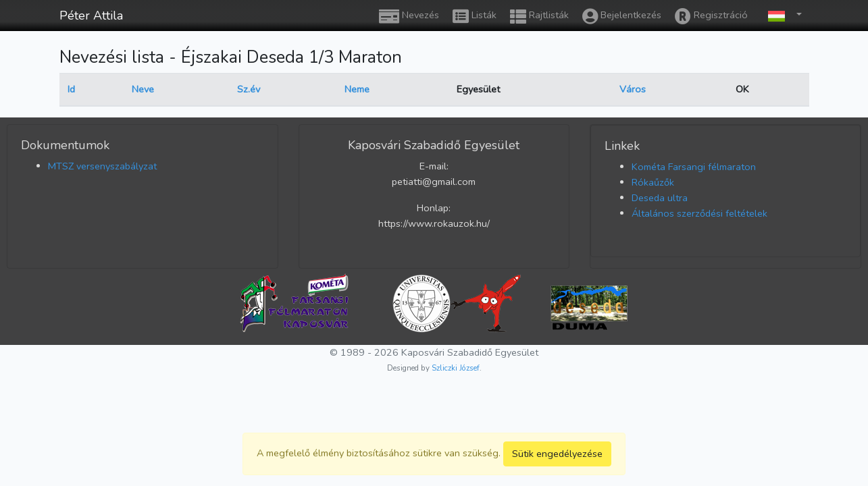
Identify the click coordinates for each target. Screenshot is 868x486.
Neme (357, 89)
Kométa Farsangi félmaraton (694, 167)
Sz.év (249, 89)
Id (71, 89)
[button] (782, 15)
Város (633, 89)
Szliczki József (456, 368)
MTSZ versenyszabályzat (102, 166)
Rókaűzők (653, 182)
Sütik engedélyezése (557, 454)
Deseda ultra (660, 198)
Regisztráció (711, 16)
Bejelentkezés (622, 16)
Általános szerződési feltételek (699, 213)
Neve (143, 89)
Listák (475, 16)
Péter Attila (91, 16)
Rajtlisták (539, 16)
